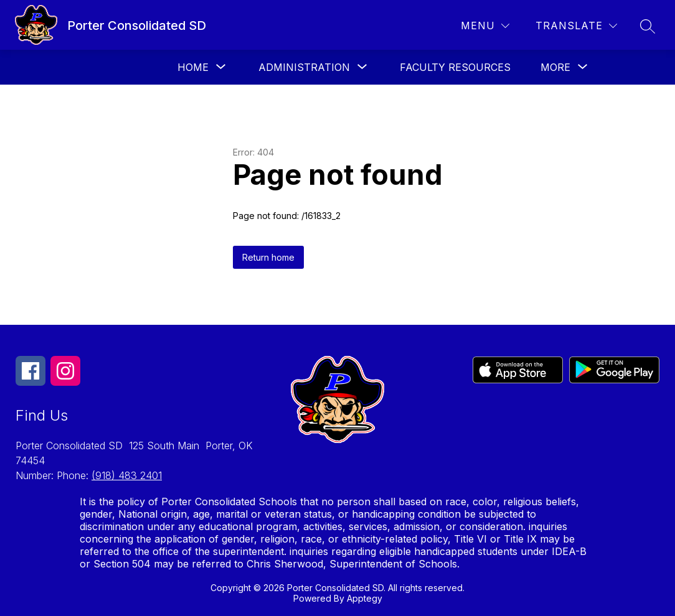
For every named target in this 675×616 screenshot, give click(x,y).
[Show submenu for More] (555, 67)
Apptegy (365, 598)
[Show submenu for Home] (193, 67)
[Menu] (485, 26)
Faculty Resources (455, 67)
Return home (268, 257)
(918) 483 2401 (127, 475)
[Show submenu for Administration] (304, 67)
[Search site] (648, 26)
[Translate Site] (576, 26)
